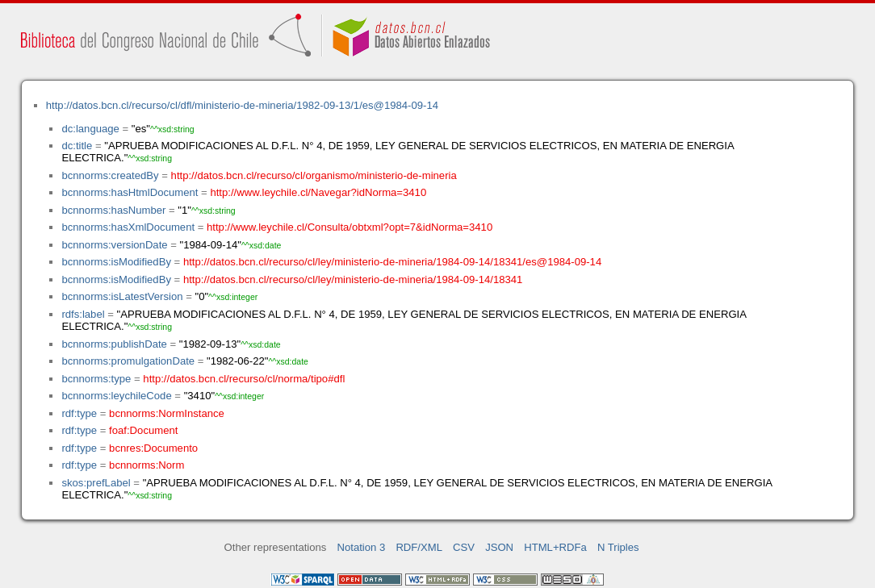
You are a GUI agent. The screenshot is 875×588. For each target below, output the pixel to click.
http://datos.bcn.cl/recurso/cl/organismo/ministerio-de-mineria (314, 175)
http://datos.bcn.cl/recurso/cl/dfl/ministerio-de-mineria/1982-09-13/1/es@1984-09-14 (242, 105)
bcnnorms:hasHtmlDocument (130, 192)
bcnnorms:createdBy (110, 175)
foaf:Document (143, 430)
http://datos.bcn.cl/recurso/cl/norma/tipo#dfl (244, 379)
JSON (499, 547)
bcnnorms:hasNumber (113, 210)
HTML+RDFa (555, 547)
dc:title (77, 146)
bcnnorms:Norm (147, 465)
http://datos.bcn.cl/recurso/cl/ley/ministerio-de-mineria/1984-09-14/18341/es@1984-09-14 (392, 262)
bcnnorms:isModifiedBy (116, 262)
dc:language (90, 129)
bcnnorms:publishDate (114, 344)
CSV (464, 547)
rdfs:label (83, 314)
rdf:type (79, 413)
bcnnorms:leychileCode (116, 396)
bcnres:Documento (153, 448)
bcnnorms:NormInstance (167, 413)
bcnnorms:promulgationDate (128, 361)
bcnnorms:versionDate (114, 245)
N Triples (618, 547)
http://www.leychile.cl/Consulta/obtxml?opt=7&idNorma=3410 (350, 227)
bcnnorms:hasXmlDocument (128, 227)
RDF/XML (419, 547)
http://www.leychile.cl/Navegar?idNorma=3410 (318, 192)
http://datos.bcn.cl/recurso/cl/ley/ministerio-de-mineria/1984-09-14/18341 (353, 279)
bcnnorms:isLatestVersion (122, 296)
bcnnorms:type (96, 379)
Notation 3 (362, 547)
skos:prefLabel (96, 483)
